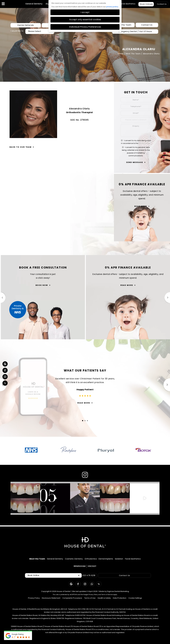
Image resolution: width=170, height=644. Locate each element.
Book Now (42, 286)
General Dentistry (34, 4)
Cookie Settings (135, 599)
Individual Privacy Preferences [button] (85, 27)
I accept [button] (85, 12)
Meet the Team (22, 559)
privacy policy (112, 7)
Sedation (129, 559)
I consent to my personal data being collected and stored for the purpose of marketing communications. (136, 152)
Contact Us (162, 4)
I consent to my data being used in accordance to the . (136, 142)
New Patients (43, 25)
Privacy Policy (144, 143)
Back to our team (21, 147)
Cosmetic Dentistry (69, 559)
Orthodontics (91, 559)
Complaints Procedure (72, 599)
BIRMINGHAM (80, 567)
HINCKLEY (92, 567)
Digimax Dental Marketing (118, 593)
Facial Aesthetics (127, 4)
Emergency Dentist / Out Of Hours (135, 31)
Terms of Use (90, 599)
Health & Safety (104, 599)
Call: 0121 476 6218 (88, 577)
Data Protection (120, 599)
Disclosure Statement (51, 599)
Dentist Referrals (21, 25)
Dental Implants (111, 559)
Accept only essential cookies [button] (85, 20)
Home (119, 54)
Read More (141, 206)
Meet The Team (124, 25)
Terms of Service (107, 596)
